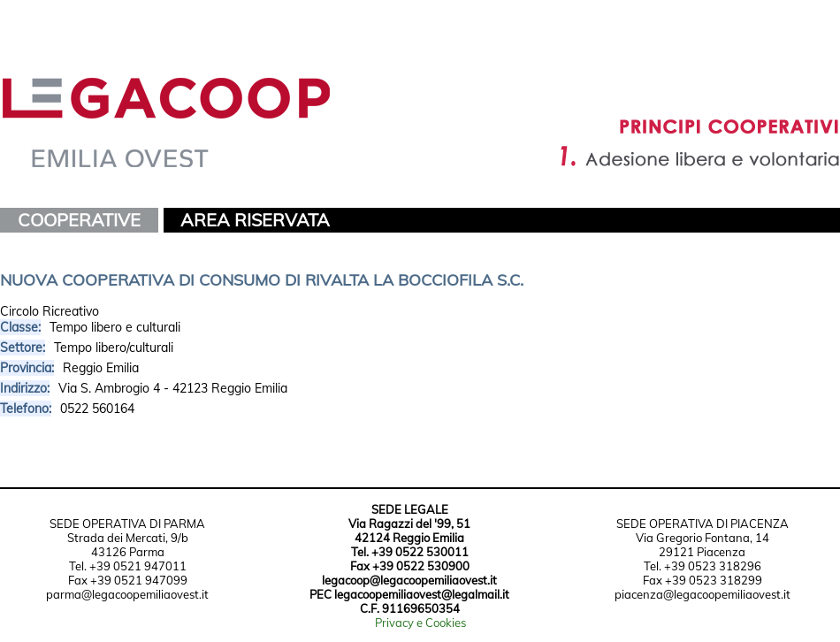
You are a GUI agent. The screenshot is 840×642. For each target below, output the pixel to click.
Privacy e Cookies (420, 623)
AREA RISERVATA (255, 220)
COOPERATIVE (79, 220)
